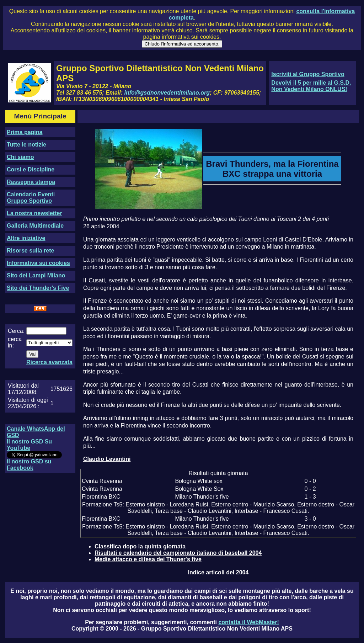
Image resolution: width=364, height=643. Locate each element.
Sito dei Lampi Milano (36, 275)
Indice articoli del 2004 (218, 572)
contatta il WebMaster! (248, 622)
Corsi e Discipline (31, 169)
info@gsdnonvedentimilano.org (167, 93)
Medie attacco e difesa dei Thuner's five (148, 559)
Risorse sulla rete (30, 251)
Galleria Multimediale (35, 226)
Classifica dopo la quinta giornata (140, 546)
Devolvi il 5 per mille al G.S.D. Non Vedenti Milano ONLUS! (311, 86)
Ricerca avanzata (49, 362)
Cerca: (16, 331)
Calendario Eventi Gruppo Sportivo (31, 198)
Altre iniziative (26, 238)
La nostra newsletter (34, 213)
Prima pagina (25, 132)
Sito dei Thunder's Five (38, 288)
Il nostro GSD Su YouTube (29, 445)
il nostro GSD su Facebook (29, 465)
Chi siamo (20, 157)
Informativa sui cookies (38, 263)
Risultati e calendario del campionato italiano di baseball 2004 (178, 553)
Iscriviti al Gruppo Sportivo (308, 74)
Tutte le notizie (26, 145)
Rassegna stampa (31, 182)
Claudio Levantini (107, 459)
